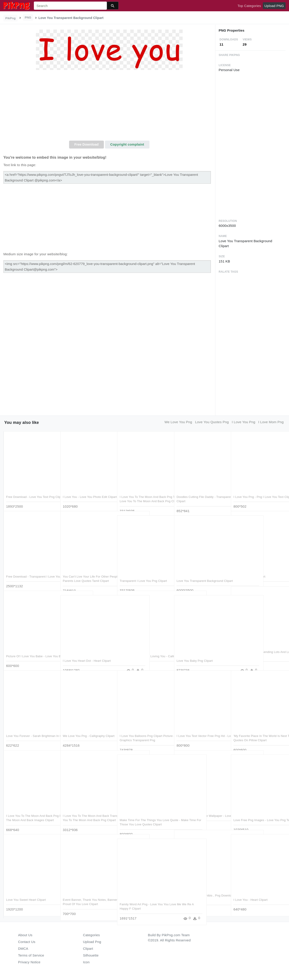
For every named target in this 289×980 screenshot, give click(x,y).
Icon (86, 962)
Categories (92, 935)
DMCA (23, 949)
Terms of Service (31, 955)
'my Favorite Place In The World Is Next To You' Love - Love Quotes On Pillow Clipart (258, 731)
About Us (25, 935)
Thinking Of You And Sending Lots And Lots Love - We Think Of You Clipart (257, 647)
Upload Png (92, 942)
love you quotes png (212, 422)
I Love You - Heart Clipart (251, 891)
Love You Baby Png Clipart (195, 651)
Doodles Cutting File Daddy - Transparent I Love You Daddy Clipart (197, 492)
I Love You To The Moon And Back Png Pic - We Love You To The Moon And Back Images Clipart (31, 811)
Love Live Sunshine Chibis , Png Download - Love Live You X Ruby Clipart (200, 891)
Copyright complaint (127, 144)
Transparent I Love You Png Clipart (143, 572)
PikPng (11, 18)
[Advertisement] (109, 107)
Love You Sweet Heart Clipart (26, 891)
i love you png (244, 422)
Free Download (86, 144)
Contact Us (27, 942)
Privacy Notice (29, 962)
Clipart (88, 949)
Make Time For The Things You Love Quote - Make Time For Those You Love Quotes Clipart (144, 815)
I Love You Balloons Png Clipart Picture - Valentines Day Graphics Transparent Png (142, 731)
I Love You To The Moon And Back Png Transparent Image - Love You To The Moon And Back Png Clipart (143, 492)
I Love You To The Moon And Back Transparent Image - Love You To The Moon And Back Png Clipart (86, 811)
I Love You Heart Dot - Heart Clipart (87, 651)
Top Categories (249, 6)
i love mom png (271, 422)
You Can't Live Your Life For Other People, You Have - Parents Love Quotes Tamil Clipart (86, 572)
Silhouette (91, 955)
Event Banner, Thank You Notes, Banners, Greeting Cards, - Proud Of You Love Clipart (87, 895)
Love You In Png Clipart (249, 567)
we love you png (178, 422)
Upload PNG (274, 6)
